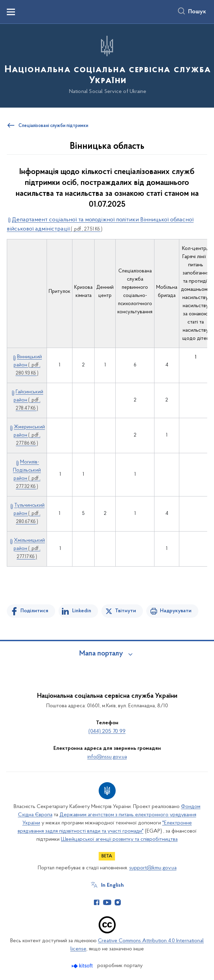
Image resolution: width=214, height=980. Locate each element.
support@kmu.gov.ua (153, 868)
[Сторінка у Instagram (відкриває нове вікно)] (118, 902)
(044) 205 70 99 (107, 731)
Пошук (197, 12)
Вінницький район (28, 365)
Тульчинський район (29, 514)
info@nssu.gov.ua (107, 757)
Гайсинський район (29, 400)
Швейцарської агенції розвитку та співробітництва (119, 839)
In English (112, 885)
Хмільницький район (29, 549)
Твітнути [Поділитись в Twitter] (126, 611)
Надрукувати (176, 611)
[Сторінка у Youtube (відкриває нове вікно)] (107, 902)
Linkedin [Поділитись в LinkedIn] (82, 611)
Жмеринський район (29, 435)
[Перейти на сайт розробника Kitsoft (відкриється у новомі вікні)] (83, 966)
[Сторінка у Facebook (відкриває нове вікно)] (97, 902)
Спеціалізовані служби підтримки (53, 126)
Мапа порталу (101, 654)
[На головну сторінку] (107, 65)
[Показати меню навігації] (11, 12)
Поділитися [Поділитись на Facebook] (34, 611)
